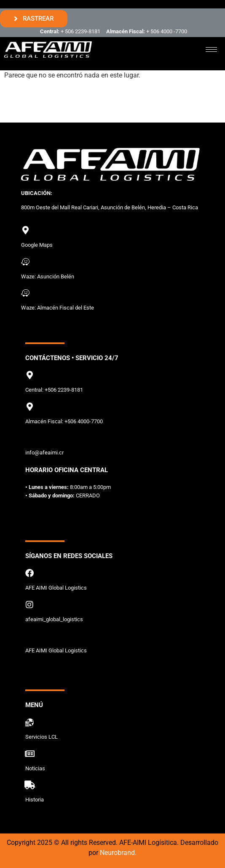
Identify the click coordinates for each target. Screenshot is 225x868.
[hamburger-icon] (211, 49)
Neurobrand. (118, 853)
